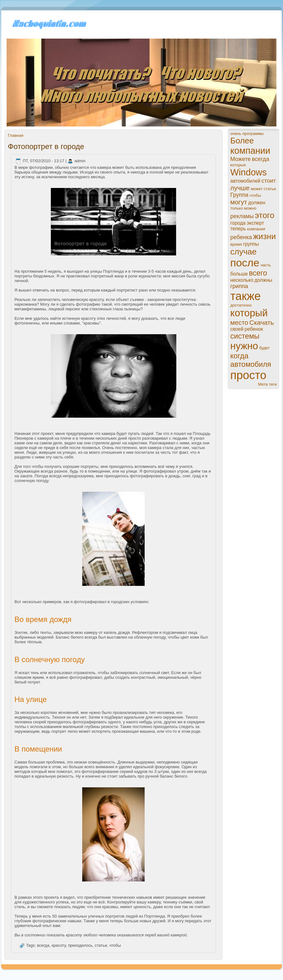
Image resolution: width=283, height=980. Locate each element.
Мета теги (267, 384)
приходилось (80, 946)
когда (239, 356)
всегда (43, 946)
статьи (101, 946)
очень (236, 134)
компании (250, 151)
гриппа (239, 286)
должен (257, 203)
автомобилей (245, 181)
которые (238, 165)
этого (264, 215)
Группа (239, 195)
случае (243, 252)
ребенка (241, 237)
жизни (265, 236)
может (256, 189)
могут (239, 202)
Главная (16, 135)
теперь (238, 229)
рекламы (242, 216)
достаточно (241, 305)
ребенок (254, 329)
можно (250, 208)
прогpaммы (253, 134)
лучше (240, 188)
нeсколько (242, 280)
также (246, 296)
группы (251, 244)
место (239, 322)
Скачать (262, 322)
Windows (248, 172)
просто (248, 375)
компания (256, 229)
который (249, 313)
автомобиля (251, 364)
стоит (269, 181)
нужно (244, 346)
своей (237, 329)
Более (242, 141)
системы (245, 336)
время (236, 244)
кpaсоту (59, 946)
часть (266, 265)
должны (263, 280)
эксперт (255, 223)
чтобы (115, 946)
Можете (240, 159)
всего (258, 273)
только (237, 208)
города (238, 223)
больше (239, 274)
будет (264, 348)
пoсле (245, 263)
